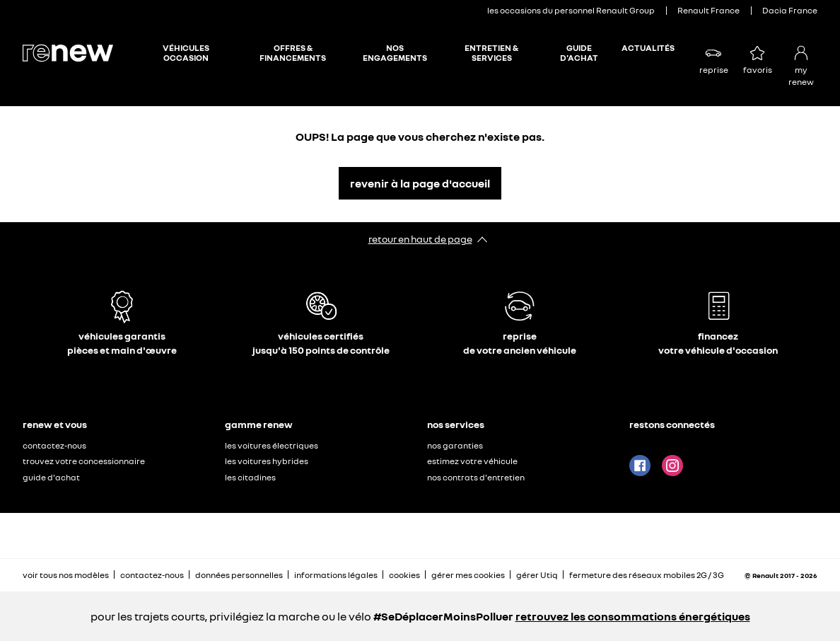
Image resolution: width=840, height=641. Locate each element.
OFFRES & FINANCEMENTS (293, 53)
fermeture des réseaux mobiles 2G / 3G (647, 575)
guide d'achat (51, 477)
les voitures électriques (272, 445)
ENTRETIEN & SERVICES (491, 53)
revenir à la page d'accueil (420, 183)
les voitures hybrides (267, 461)
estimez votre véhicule (472, 461)
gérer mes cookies (468, 575)
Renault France (708, 10)
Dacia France (790, 10)
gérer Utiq (537, 575)
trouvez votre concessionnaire (84, 461)
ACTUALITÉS (648, 48)
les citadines (250, 477)
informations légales (336, 575)
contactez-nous (54, 445)
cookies (404, 575)
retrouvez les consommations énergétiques (633, 616)
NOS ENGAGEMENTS (395, 53)
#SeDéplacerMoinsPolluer (443, 616)
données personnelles (239, 575)
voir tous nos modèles (66, 575)
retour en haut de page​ (420, 239)
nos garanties (455, 445)
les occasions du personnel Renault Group (571, 10)
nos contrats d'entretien (476, 477)
